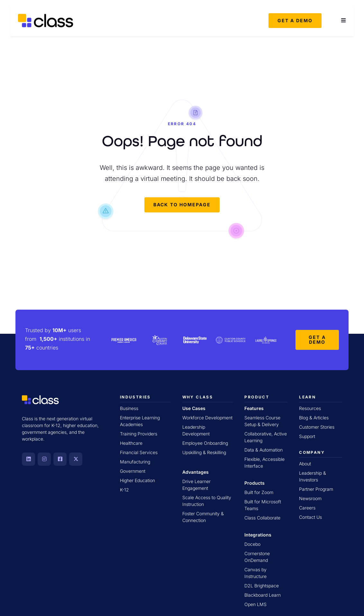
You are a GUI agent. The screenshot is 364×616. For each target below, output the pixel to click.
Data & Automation (264, 449)
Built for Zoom (259, 492)
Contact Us (310, 517)
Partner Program (316, 489)
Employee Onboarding (205, 443)
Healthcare (131, 443)
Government (133, 471)
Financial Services (139, 452)
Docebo (252, 544)
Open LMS (255, 604)
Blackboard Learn (263, 595)
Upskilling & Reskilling (204, 452)
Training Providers (139, 433)
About (305, 463)
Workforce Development (207, 417)
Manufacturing (135, 461)
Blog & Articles (314, 417)
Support (307, 436)
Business (129, 408)
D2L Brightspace (262, 585)
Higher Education (137, 480)
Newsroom (310, 498)
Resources (310, 408)
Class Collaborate (262, 517)
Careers (307, 507)
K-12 (124, 489)
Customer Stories (317, 427)
